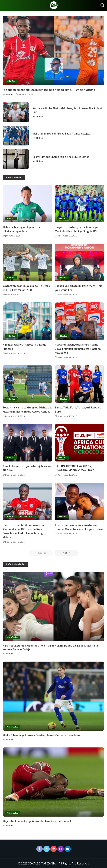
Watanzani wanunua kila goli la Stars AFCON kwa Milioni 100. (26, 288)
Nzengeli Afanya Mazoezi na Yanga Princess (25, 346)
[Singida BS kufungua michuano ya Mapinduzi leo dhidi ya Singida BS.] (80, 204)
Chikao (10, 94)
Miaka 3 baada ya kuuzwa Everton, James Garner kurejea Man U (42, 735)
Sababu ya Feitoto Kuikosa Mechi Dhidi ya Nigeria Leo (79, 288)
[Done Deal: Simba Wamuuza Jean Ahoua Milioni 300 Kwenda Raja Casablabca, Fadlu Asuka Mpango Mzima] (27, 501)
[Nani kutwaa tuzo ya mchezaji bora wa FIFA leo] (27, 442)
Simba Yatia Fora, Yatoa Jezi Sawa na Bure (78, 409)
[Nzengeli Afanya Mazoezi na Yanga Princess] (27, 321)
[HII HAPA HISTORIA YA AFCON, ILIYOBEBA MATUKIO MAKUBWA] (80, 442)
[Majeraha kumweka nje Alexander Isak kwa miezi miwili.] (53, 781)
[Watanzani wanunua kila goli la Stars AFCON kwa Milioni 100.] (27, 262)
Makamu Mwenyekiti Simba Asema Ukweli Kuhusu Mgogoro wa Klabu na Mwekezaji (78, 348)
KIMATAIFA (12, 637)
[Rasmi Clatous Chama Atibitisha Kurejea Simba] (16, 159)
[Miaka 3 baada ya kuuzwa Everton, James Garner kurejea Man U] (53, 696)
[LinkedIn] (68, 848)
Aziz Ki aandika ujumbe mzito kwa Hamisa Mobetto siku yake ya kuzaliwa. (80, 526)
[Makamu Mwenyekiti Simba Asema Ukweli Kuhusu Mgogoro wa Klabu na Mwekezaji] (80, 321)
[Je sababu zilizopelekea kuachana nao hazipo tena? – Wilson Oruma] (53, 50)
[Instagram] (61, 848)
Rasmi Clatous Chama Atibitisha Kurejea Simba (62, 157)
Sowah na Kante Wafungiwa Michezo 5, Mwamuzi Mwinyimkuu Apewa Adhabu (27, 409)
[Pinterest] (54, 848)
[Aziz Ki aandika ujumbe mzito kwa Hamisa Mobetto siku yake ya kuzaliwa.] (80, 501)
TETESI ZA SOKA (28, 516)
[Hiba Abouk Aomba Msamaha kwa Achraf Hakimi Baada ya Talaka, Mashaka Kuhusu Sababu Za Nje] (53, 606)
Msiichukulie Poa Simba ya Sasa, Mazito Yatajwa (63, 133)
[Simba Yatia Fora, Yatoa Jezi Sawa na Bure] (80, 384)
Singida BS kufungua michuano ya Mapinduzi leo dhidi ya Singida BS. (76, 229)
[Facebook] (40, 848)
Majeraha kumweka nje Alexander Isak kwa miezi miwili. (37, 820)
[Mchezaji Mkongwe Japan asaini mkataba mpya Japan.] (27, 204)
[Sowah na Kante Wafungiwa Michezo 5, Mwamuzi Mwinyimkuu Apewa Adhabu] (27, 384)
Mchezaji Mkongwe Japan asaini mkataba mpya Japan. (22, 229)
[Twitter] (47, 848)
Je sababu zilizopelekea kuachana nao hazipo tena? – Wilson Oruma (49, 90)
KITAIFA (11, 81)
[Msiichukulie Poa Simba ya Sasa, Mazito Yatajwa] (16, 136)
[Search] (102, 5)
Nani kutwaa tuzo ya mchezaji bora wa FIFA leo (27, 468)
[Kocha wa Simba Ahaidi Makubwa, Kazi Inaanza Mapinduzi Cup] (16, 112)
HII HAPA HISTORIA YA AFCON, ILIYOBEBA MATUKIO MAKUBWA (75, 468)
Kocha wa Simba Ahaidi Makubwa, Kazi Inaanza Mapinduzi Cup (62, 110)
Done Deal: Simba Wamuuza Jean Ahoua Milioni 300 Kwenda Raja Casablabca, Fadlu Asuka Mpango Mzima (23, 531)
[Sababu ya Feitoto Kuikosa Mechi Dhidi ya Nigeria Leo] (80, 262)
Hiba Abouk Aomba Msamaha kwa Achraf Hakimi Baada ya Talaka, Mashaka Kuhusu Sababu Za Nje (50, 647)
